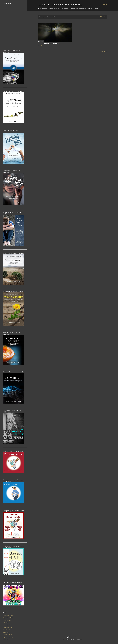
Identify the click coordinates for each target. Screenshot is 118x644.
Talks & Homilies (54, 8)
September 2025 (8, 618)
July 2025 (6, 623)
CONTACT (45, 8)
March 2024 (7, 632)
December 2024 (8, 627)
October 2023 (7, 635)
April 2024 (6, 630)
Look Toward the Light (49, 43)
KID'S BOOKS (82, 8)
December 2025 (8, 615)
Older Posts (103, 52)
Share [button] (39, 46)
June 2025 (6, 625)
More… (96, 8)
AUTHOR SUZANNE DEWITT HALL (60, 4)
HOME (40, 8)
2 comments (44, 46)
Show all (103, 17)
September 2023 (8, 637)
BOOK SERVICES (73, 8)
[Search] (105, 5)
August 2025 (7, 620)
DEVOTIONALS (64, 8)
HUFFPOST (90, 8)
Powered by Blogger (72, 637)
